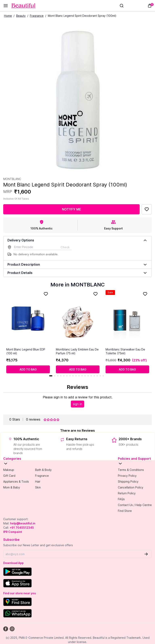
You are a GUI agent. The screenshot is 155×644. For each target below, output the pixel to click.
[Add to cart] (28, 369)
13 (88, 376)
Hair (38, 481)
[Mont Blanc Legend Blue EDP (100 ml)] (28, 319)
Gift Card (9, 476)
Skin (38, 487)
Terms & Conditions (131, 470)
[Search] (122, 6)
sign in (77, 404)
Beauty (21, 16)
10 (79, 376)
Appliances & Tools (16, 481)
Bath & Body (43, 470)
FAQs (121, 499)
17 (100, 376)
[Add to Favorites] (147, 209)
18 (103, 376)
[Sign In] (129, 6)
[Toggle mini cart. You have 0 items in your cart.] (150, 6)
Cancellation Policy (131, 487)
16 (97, 376)
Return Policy (127, 493)
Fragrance (37, 16)
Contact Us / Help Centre (135, 505)
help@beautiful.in (23, 523)
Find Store (125, 511)
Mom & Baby (12, 487)
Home (8, 16)
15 (94, 376)
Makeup (9, 470)
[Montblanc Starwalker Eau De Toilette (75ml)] (127, 319)
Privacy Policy (127, 476)
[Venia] (23, 6)
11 (82, 376)
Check (65, 247)
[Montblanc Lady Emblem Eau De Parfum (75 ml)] (78, 319)
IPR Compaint (13, 532)
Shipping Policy (128, 481)
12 (85, 376)
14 (91, 376)
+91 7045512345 (22, 528)
